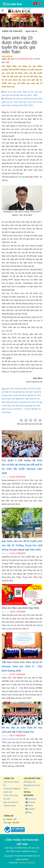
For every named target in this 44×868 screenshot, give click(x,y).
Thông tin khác (10, 806)
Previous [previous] (2, 20)
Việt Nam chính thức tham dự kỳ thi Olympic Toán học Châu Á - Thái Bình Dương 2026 (22, 666)
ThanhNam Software (26, 863)
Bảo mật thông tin (11, 802)
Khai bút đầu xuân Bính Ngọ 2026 (20, 608)
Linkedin (30, 809)
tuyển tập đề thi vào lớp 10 (25, 395)
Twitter (29, 806)
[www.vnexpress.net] (10, 739)
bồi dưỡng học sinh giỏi (23, 392)
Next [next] (42, 20)
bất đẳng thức (18, 399)
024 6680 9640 (14, 4)
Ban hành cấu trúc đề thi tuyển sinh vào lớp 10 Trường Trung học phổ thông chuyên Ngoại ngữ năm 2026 (22, 545)
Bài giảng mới (30, 782)
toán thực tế (31, 399)
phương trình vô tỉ (28, 402)
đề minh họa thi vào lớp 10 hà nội (21, 389)
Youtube (30, 802)
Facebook (31, 799)
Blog (29, 812)
